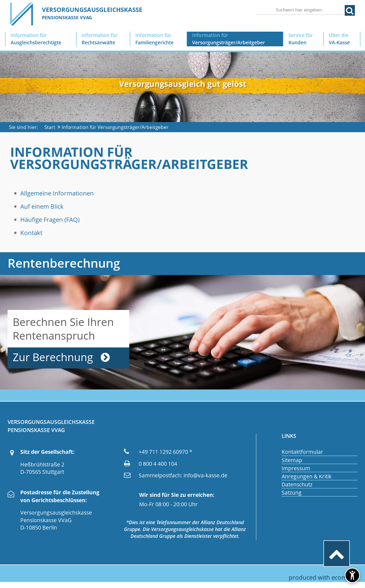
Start (50, 127)
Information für (41, 39)
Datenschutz (297, 484)
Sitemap (292, 460)
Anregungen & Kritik (307, 476)
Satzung (292, 493)
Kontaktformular (302, 452)
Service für (303, 39)
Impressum (296, 468)
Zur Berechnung (53, 357)
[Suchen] (300, 10)
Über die (342, 39)
